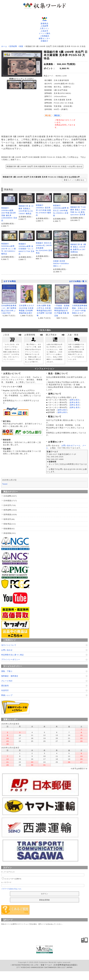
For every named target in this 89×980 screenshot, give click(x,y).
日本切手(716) (10, 505)
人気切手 (44, 31)
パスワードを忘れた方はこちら (11, 889)
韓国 (21, 46)
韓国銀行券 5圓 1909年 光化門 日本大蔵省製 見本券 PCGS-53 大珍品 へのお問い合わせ (45, 166)
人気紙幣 (44, 26)
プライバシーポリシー (11, 659)
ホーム (4, 46)
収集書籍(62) (9, 529)
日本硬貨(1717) (10, 501)
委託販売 (5, 686)
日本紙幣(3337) (10, 496)
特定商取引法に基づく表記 (13, 655)
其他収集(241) (10, 533)
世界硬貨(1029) (10, 514)
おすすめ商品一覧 (78, 281)
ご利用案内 (45, 36)
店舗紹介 (44, 41)
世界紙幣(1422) (10, 510)
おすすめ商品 (10, 281)
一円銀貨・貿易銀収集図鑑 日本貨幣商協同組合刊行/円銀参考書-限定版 (62, 311)
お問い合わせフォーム (71, 445)
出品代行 (5, 690)
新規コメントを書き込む (74, 180)
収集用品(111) (10, 524)
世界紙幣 (13, 46)
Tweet (5, 484)
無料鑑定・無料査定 (10, 676)
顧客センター (44, 38)
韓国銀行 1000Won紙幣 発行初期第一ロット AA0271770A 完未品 (27, 249)
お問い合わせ (7, 650)
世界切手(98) (9, 519)
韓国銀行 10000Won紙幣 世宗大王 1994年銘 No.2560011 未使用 (61, 210)
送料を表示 (75, 400)
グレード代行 (7, 681)
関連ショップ (7, 695)
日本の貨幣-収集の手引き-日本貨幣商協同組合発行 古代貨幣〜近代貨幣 (44, 311)
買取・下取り (7, 671)
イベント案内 (44, 33)
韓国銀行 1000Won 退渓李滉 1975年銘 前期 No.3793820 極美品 (43, 210)
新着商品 (44, 23)
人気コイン (45, 28)
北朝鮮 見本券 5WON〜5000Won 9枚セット (61, 264)
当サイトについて (9, 645)
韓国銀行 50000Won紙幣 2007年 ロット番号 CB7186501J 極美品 (9, 249)
